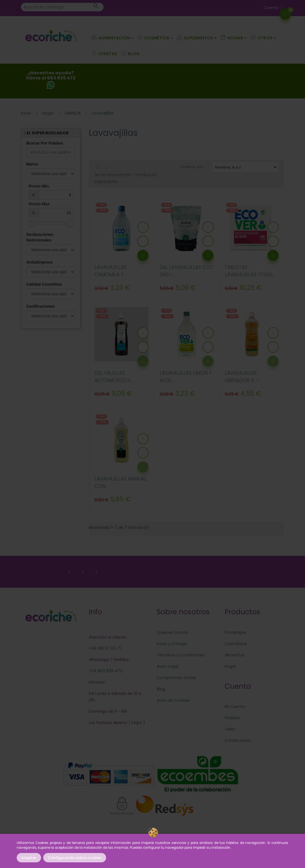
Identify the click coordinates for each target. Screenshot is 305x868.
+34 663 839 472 (106, 671)
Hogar (230, 666)
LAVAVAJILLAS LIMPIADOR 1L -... (243, 377)
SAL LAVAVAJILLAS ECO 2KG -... (186, 271)
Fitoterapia (235, 632)
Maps (136, 723)
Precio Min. (51, 192)
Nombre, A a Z (247, 167)
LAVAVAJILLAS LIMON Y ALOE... (186, 377)
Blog (161, 689)
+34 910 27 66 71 (105, 648)
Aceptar (29, 858)
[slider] (31, 223)
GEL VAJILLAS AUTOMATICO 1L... (114, 377)
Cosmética (236, 644)
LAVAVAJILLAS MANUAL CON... (121, 483)
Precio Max (51, 210)
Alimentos (235, 655)
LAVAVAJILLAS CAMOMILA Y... (110, 271)
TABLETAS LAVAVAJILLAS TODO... (250, 271)
